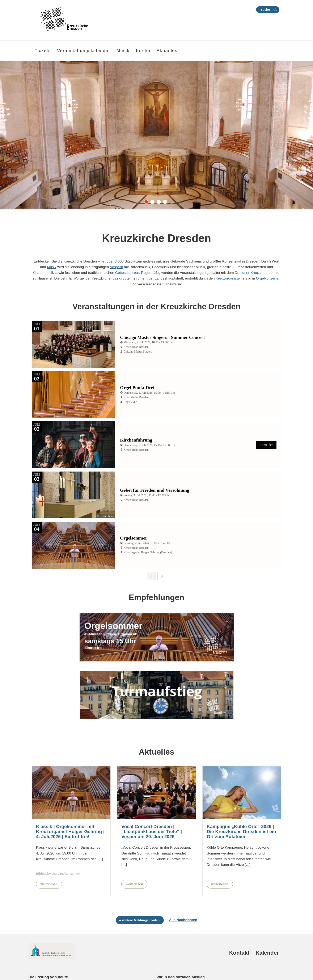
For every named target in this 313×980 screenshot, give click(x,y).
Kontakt (239, 929)
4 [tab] (166, 203)
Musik (52, 267)
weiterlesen (49, 861)
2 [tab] (153, 203)
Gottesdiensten (127, 273)
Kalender (267, 929)
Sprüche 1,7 (37, 968)
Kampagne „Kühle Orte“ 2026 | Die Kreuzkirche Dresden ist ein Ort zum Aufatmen (241, 808)
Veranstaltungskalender (84, 51)
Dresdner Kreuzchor (251, 273)
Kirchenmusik (43, 273)
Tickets (43, 51)
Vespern (117, 267)
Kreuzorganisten (229, 278)
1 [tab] (147, 203)
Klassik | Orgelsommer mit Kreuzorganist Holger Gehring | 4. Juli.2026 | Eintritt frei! (70, 808)
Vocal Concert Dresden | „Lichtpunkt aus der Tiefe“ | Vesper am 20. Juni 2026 (152, 808)
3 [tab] (160, 203)
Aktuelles (167, 51)
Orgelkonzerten (268, 278)
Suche (265, 10)
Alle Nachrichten (183, 897)
